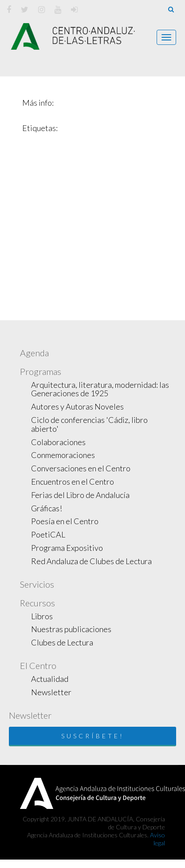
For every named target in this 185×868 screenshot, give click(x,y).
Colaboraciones (58, 442)
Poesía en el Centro (65, 521)
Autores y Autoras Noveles (77, 406)
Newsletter (51, 692)
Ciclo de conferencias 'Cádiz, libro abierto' (89, 424)
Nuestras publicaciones (71, 629)
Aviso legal (157, 839)
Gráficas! (47, 508)
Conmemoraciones (63, 455)
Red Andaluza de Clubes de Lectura (91, 561)
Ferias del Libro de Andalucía (80, 495)
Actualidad (50, 679)
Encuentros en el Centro (73, 482)
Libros (42, 616)
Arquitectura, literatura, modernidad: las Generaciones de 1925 (100, 389)
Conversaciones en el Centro (81, 468)
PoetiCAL (48, 534)
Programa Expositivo (67, 548)
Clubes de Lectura (62, 642)
